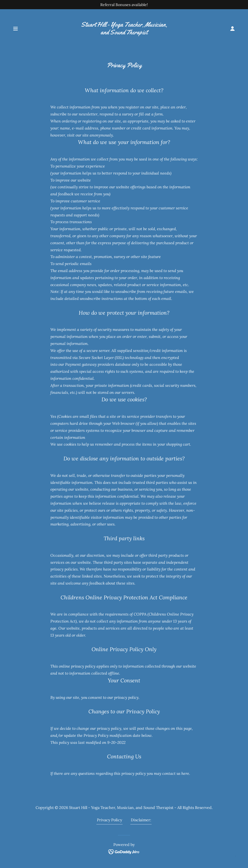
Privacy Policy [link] (109, 820)
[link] (124, 33)
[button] (15, 29)
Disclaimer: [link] (141, 820)
